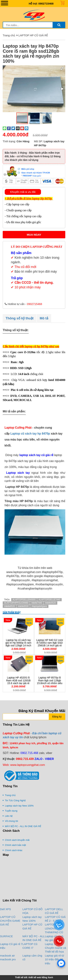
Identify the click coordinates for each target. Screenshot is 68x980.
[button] (62, 69)
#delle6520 (10, 606)
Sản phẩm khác (12, 612)
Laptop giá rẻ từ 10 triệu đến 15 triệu (55, 959)
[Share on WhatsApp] (5, 128)
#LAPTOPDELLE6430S (24, 600)
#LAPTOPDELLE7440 (49, 600)
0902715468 (46, 4)
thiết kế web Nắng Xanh (41, 977)
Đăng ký (57, 717)
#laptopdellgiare (39, 606)
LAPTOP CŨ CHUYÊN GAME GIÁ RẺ (10, 921)
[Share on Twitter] (13, 128)
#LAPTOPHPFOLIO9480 (16, 603)
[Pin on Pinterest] (22, 128)
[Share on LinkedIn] (26, 128)
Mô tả (44, 318)
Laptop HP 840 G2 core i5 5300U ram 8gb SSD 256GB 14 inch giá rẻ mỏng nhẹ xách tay (50, 644)
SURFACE (6, 936)
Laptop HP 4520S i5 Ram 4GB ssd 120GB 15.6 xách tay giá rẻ (18, 680)
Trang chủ (9, 35)
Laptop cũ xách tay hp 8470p (30, 434)
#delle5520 (51, 603)
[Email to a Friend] (18, 128)
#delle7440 (37, 603)
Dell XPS (5, 909)
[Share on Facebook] (9, 128)
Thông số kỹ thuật (20, 318)
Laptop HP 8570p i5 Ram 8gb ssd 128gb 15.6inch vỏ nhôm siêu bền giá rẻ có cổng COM (50, 683)
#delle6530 (23, 606)
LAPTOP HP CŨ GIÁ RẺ (33, 35)
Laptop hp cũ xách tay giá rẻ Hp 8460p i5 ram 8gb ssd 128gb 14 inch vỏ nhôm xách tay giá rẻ (18, 644)
